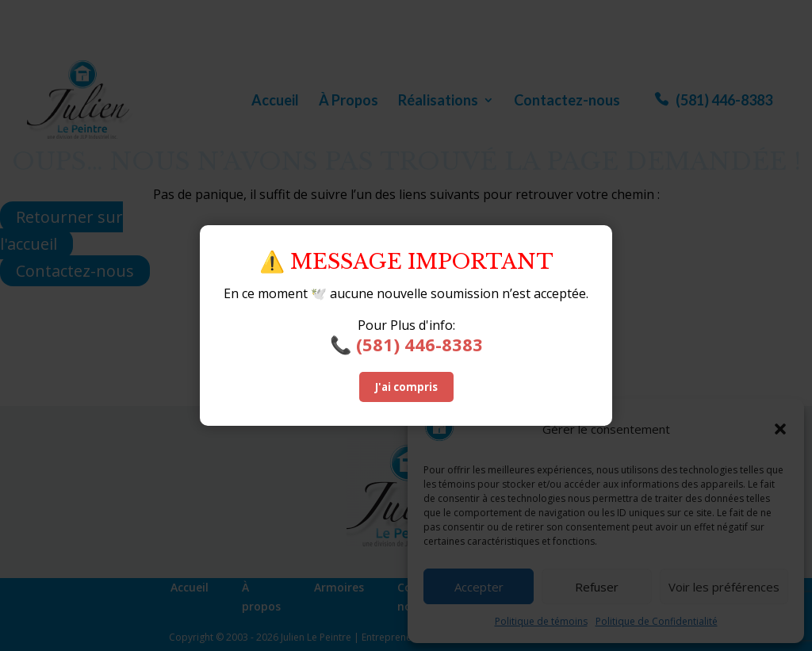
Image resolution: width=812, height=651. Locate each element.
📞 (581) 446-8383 (406, 344)
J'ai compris (406, 387)
